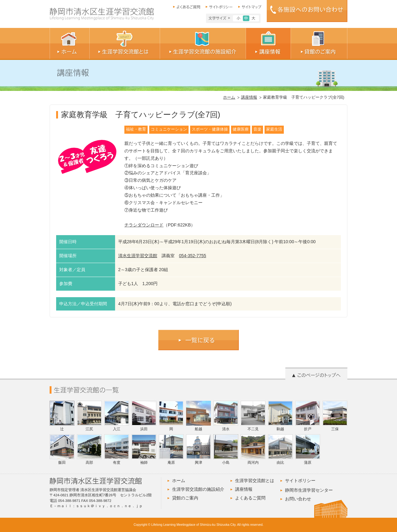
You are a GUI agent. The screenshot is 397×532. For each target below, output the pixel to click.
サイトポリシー (300, 481)
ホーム (229, 97)
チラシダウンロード (144, 225)
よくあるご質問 (250, 498)
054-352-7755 (193, 256)
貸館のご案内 (185, 498)
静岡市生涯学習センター (309, 490)
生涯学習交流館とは (255, 481)
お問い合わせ (298, 499)
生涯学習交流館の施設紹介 (198, 489)
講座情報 (249, 97)
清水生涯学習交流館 (138, 256)
